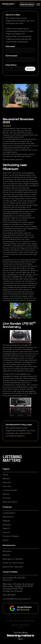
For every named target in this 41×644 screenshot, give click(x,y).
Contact (7, 498)
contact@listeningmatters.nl (17, 599)
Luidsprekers (9, 513)
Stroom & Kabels (11, 536)
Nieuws (6, 494)
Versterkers (8, 517)
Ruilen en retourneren (13, 563)
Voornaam (10, 46)
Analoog (7, 525)
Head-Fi (6, 528)
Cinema (6, 532)
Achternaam (11, 56)
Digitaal (6, 521)
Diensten (7, 482)
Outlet (6, 540)
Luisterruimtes (10, 490)
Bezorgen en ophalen (13, 559)
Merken (6, 479)
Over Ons (7, 486)
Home (5, 475)
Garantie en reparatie (13, 567)
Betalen (6, 555)
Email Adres (11, 65)
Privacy (21, 627)
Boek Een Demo (27, 4)
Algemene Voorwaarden (21, 625)
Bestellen (7, 551)
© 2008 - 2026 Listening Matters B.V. (20, 620)
